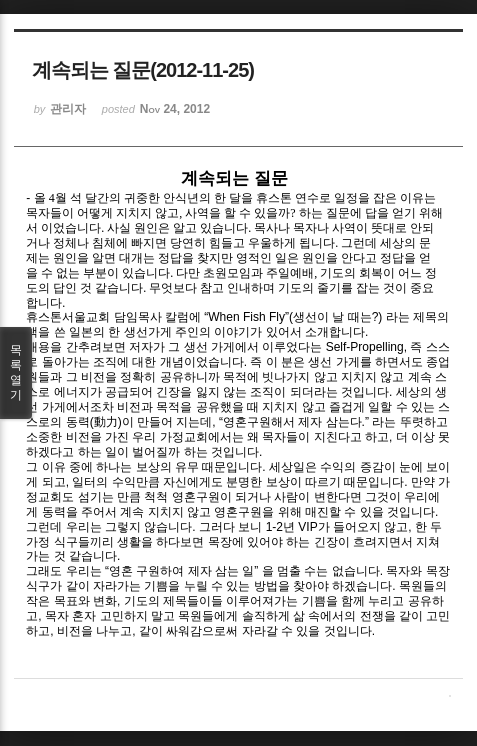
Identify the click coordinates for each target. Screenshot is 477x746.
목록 (16, 373)
